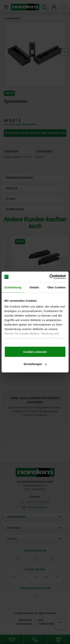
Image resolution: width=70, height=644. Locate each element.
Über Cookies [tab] (57, 287)
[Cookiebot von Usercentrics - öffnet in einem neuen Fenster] (50, 277)
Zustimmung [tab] (13, 287)
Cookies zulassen (35, 352)
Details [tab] (34, 287)
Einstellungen (35, 364)
